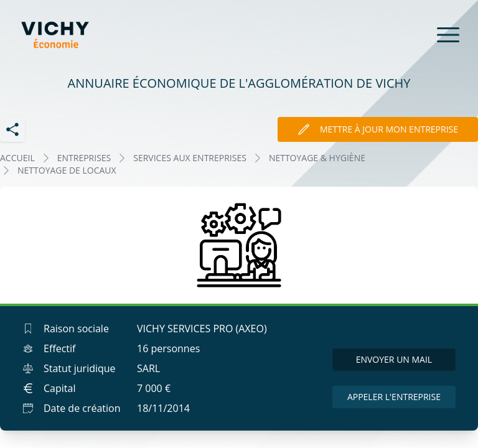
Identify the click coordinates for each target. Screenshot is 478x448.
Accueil (17, 158)
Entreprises (84, 158)
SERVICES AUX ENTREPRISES (190, 158)
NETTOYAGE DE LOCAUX (67, 170)
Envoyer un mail (394, 359)
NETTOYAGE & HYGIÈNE (317, 158)
